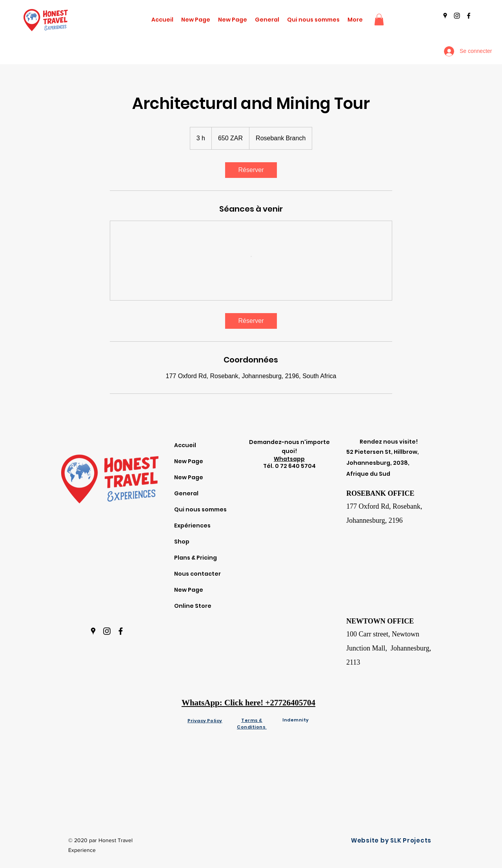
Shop (182, 542)
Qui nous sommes (200, 509)
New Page (189, 461)
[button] (379, 20)
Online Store (193, 606)
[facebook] (469, 16)
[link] (251, 170)
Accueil (185, 445)
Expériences (192, 526)
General (186, 493)
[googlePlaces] (445, 16)
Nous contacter (197, 574)
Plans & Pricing (196, 558)
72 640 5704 (298, 466)
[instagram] (457, 16)
